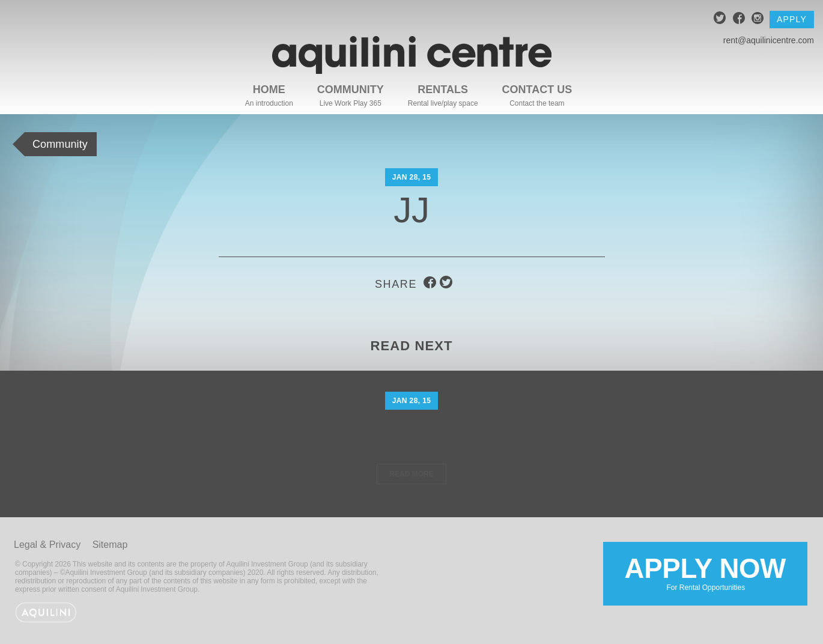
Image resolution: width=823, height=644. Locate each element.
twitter (720, 20)
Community (351, 90)
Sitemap (110, 545)
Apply (792, 19)
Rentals (443, 90)
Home (269, 90)
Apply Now (705, 573)
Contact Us (537, 90)
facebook (739, 20)
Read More (411, 474)
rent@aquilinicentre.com (769, 40)
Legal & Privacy (47, 545)
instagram (758, 20)
